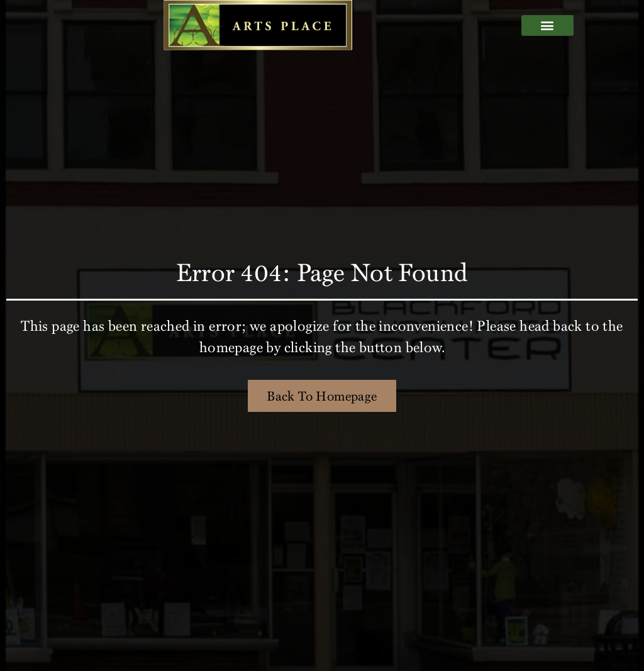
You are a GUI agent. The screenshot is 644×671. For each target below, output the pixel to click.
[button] (547, 25)
